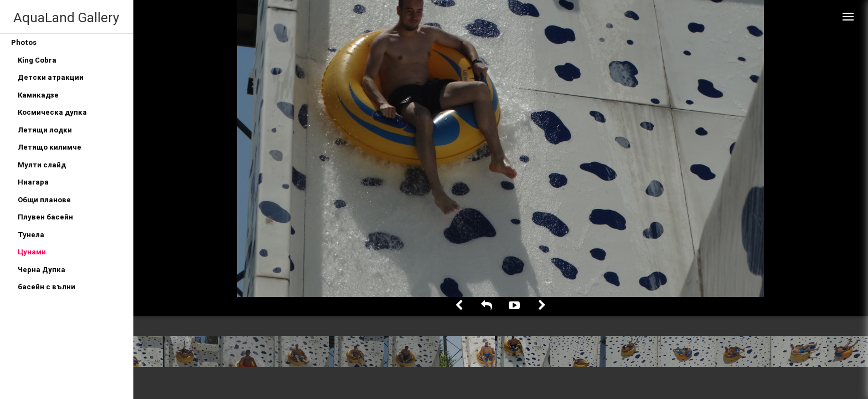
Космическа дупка (52, 112)
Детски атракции (51, 77)
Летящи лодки (45, 130)
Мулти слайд (42, 165)
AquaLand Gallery (66, 17)
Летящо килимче (50, 147)
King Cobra (37, 60)
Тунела (31, 235)
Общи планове (44, 200)
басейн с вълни (46, 287)
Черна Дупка (42, 270)
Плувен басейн (45, 217)
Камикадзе (38, 95)
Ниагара (33, 182)
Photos (24, 42)
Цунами (32, 252)
